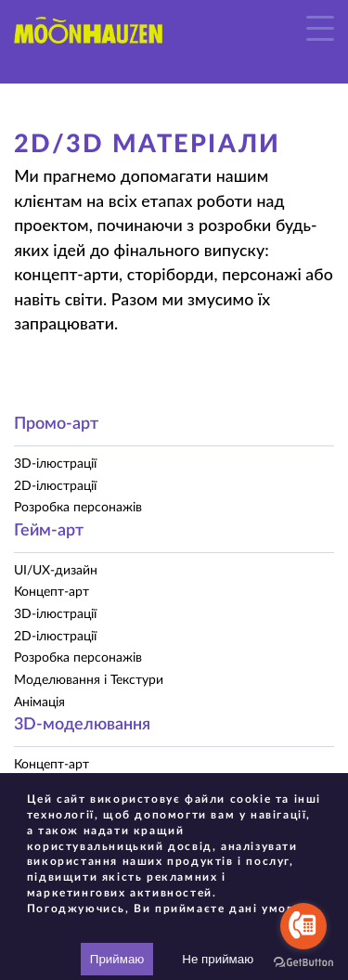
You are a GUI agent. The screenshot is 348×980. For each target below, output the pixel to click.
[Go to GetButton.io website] (303, 961)
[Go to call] (303, 926)
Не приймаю (218, 959)
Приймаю (117, 959)
